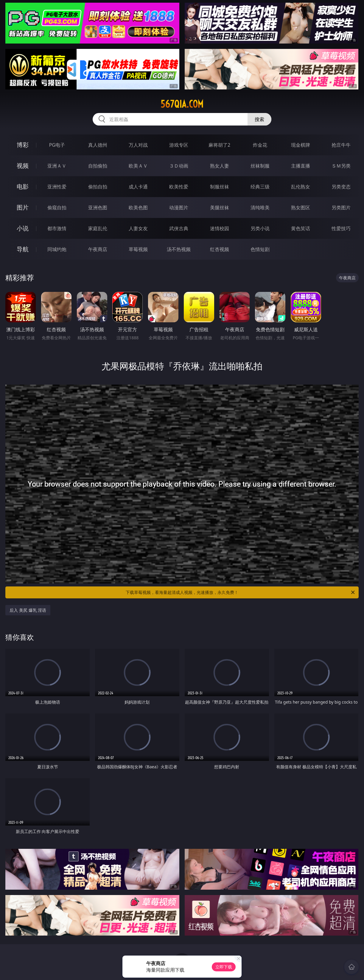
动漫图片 (179, 208)
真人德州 (98, 145)
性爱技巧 (341, 228)
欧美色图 (138, 208)
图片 (23, 207)
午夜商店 (98, 249)
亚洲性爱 (57, 187)
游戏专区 (179, 145)
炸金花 (260, 145)
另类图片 (341, 208)
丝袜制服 (260, 166)
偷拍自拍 (98, 187)
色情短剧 (260, 249)
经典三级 (260, 187)
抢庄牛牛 (341, 145)
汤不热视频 (179, 249)
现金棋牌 (301, 145)
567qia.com (182, 104)
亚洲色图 (98, 208)
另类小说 (260, 228)
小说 (23, 228)
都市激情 (57, 228)
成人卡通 (138, 187)
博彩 (23, 145)
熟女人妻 (220, 166)
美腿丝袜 (220, 208)
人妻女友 (138, 228)
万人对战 (138, 145)
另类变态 (341, 187)
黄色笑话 (301, 228)
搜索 (259, 119)
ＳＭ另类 (341, 166)
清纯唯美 (260, 208)
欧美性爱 (179, 187)
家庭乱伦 (98, 228)
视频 (23, 166)
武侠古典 (179, 228)
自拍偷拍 (98, 166)
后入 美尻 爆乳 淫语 (28, 610)
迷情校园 (220, 228)
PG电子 (57, 145)
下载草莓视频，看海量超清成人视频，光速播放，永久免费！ (241, 592)
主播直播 (301, 166)
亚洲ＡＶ (57, 166)
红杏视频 (220, 249)
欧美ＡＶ (138, 166)
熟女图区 (301, 208)
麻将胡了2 (219, 145)
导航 (23, 249)
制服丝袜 (220, 187)
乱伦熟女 (301, 187)
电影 (23, 186)
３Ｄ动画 (179, 166)
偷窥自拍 (57, 208)
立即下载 (224, 967)
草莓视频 (138, 249)
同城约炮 (57, 249)
